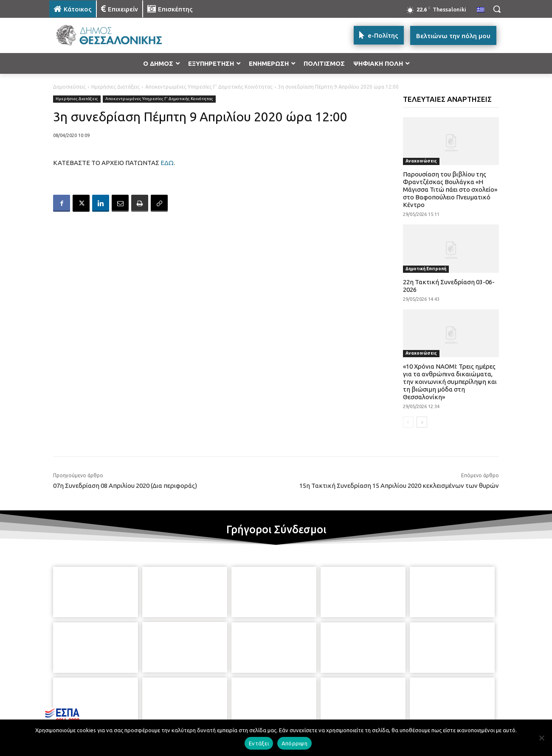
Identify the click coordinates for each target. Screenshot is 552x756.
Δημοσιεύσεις (69, 87)
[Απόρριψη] (541, 738)
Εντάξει (259, 743)
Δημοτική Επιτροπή (426, 269)
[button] (497, 9)
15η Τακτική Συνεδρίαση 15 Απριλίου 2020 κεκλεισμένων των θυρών (399, 486)
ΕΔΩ (167, 163)
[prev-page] (408, 422)
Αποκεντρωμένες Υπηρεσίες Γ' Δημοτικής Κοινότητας (209, 87)
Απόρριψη (294, 743)
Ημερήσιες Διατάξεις (115, 87)
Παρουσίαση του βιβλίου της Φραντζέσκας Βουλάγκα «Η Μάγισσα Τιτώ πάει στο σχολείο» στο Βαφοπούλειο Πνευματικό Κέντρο (450, 189)
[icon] (335, 710)
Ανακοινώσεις (421, 161)
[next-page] (422, 422)
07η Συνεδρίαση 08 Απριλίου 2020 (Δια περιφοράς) (125, 486)
